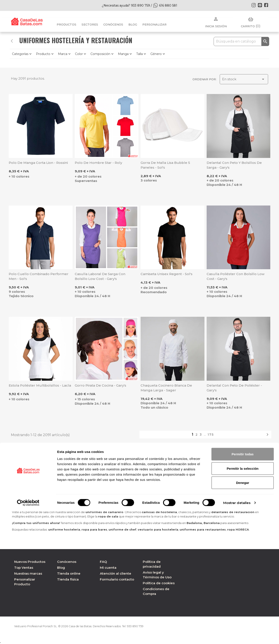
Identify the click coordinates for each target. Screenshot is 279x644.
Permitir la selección (243, 601)
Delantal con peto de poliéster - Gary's (234, 388)
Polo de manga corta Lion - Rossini (38, 163)
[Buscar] (241, 41)
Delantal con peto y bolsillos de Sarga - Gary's (234, 165)
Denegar (243, 615)
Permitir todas (243, 587)
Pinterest (260, 5)
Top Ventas (24, 568)
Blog (61, 568)
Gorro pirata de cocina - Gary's (100, 385)
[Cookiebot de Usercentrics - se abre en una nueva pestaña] (28, 635)
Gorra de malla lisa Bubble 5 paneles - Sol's (165, 165)
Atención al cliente (116, 573)
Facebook (266, 5)
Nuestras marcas (28, 573)
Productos (66, 24)
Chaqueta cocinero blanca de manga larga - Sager (166, 388)
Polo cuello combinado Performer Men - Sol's (39, 276)
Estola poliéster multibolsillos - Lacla (40, 385)
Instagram (253, 5)
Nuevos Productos (30, 562)
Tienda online (69, 573)
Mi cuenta (108, 568)
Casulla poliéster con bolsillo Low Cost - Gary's (236, 276)
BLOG (133, 24)
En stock (244, 79)
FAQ (103, 562)
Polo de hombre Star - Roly (98, 163)
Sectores (90, 24)
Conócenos (113, 24)
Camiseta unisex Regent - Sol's (167, 274)
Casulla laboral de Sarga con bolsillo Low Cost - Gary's (100, 276)
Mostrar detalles (237, 635)
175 (211, 435)
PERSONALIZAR (154, 24)
